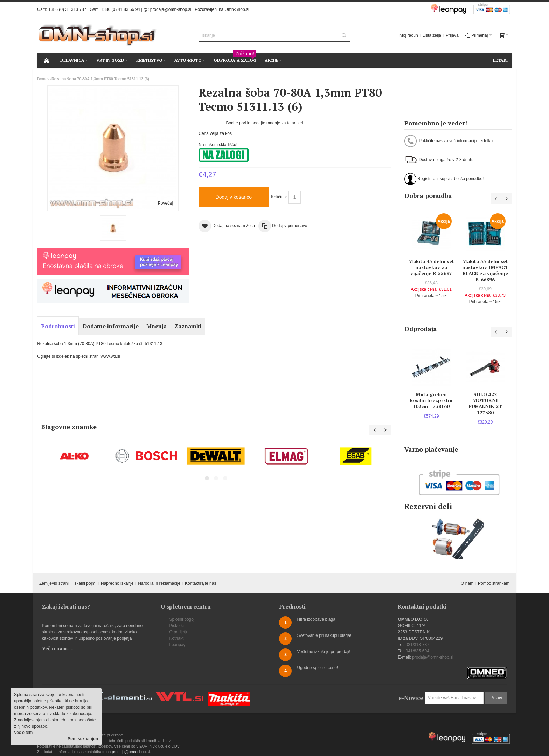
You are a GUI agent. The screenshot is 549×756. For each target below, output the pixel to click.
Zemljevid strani (54, 583)
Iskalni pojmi (85, 583)
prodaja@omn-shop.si (171, 9)
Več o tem (23, 733)
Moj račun (409, 35)
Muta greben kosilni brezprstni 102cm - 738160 (431, 400)
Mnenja (157, 326)
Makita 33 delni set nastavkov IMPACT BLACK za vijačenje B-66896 (485, 270)
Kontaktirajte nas (200, 583)
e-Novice (411, 698)
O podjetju (179, 632)
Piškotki (177, 626)
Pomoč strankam (494, 583)
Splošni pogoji (183, 619)
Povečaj (165, 203)
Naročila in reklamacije (159, 583)
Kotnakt (177, 638)
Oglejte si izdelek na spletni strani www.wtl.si (79, 356)
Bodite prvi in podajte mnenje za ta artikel (265, 123)
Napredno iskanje (117, 583)
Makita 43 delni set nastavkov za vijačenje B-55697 (431, 267)
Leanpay (178, 645)
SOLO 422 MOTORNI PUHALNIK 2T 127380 (485, 403)
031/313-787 (417, 645)
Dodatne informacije (111, 326)
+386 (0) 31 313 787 (67, 9)
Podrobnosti (58, 326)
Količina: (279, 197)
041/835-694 (417, 651)
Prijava (452, 35)
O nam (467, 583)
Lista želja (432, 35)
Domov (43, 79)
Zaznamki (188, 326)
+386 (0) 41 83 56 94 (120, 9)
